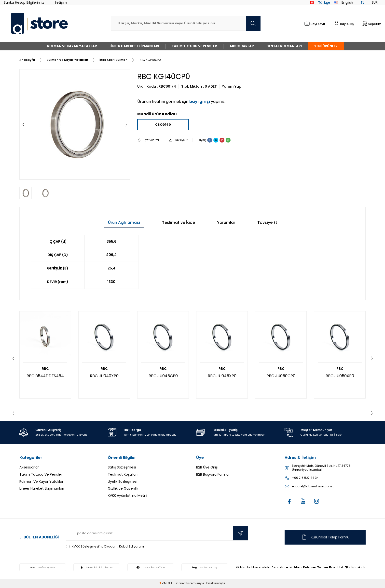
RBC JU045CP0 (163, 376)
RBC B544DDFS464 (45, 376)
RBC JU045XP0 (222, 376)
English (344, 2)
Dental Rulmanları (284, 46)
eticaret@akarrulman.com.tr (313, 486)
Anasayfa (27, 60)
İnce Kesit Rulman (113, 60)
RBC (45, 369)
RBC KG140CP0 (150, 60)
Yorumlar (226, 222)
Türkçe (320, 2)
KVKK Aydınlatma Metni (127, 495)
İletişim (61, 2)
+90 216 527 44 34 (305, 478)
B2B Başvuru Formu (212, 474)
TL (362, 2)
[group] (75, 124)
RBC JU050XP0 (340, 376)
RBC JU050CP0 (281, 376)
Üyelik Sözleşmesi (123, 481)
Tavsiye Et (178, 140)
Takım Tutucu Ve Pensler (194, 46)
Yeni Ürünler (326, 46)
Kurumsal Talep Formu (325, 537)
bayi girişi (200, 101)
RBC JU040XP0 (104, 376)
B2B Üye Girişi (207, 467)
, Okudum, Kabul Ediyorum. (105, 546)
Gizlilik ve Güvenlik (123, 488)
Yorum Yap (232, 87)
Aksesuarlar (242, 46)
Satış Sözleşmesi (122, 467)
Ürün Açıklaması (124, 222)
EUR (375, 2)
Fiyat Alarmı (148, 140)
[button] (23, 124)
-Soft (165, 583)
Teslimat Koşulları (123, 474)
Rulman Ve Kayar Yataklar (72, 46)
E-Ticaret (178, 583)
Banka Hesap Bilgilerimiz (24, 2)
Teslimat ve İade (179, 222)
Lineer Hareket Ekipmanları (134, 46)
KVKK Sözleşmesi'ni (87, 546)
